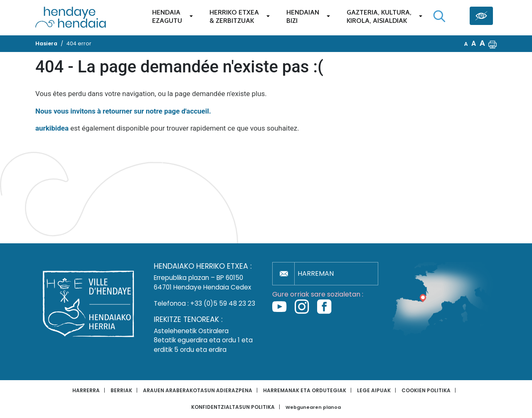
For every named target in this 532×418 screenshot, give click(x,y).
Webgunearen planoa (313, 407)
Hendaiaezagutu (167, 16)
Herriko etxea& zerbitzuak (234, 16)
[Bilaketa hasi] (439, 16)
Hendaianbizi (303, 16)
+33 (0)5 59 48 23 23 (223, 303)
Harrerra (86, 390)
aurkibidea (52, 128)
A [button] (466, 44)
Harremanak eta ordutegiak (305, 390)
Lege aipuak (374, 390)
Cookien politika (426, 390)
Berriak (121, 390)
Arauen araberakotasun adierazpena (198, 390)
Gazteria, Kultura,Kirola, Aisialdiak (379, 16)
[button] (493, 44)
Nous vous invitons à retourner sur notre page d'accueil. (123, 111)
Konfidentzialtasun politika (233, 407)
